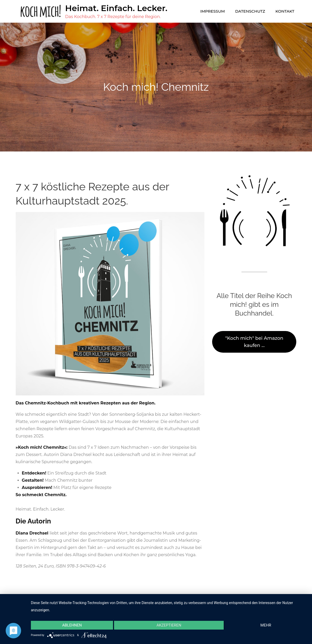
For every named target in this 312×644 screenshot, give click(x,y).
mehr (266, 625)
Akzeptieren (169, 625)
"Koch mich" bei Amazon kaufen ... (254, 342)
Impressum (213, 11)
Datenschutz (250, 11)
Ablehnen (72, 625)
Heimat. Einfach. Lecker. (116, 8)
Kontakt (285, 11)
